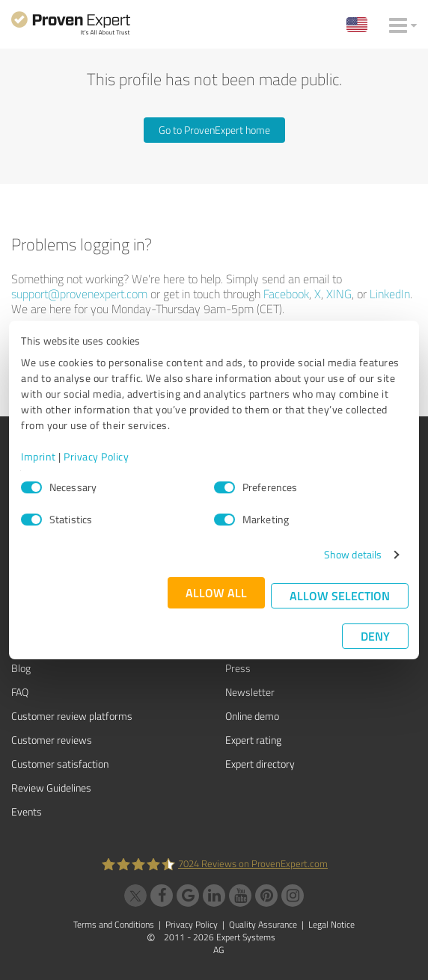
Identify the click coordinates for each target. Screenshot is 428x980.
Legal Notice (331, 924)
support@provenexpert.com (79, 294)
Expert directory (260, 764)
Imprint (39, 456)
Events (27, 811)
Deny (375, 636)
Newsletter (250, 692)
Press (238, 668)
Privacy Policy (96, 456)
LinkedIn (390, 294)
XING (339, 294)
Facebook (286, 294)
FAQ (20, 692)
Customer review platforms (72, 716)
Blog (21, 668)
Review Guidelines (51, 788)
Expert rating (253, 740)
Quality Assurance (263, 924)
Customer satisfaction (60, 764)
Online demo (252, 716)
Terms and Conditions (114, 924)
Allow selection (340, 595)
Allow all (216, 592)
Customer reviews (52, 740)
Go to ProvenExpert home (214, 130)
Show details (353, 554)
